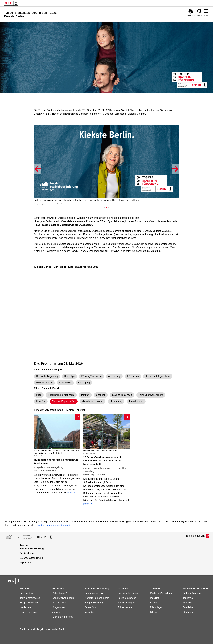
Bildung (154, 612)
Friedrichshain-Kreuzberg (61, 395)
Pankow (85, 395)
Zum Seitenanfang (195, 536)
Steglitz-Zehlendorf (122, 395)
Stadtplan (188, 612)
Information (133, 376)
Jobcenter (58, 612)
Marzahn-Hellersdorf (93, 401)
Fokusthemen (125, 607)
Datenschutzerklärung (31, 558)
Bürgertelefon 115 (29, 603)
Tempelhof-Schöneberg (151, 395)
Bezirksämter (59, 603)
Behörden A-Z (60, 593)
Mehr (70, 493)
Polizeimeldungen (127, 598)
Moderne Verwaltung (161, 593)
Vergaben (90, 612)
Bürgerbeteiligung (94, 603)
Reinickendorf (136, 401)
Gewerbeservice (28, 612)
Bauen (154, 603)
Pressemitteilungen (128, 593)
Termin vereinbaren (30, 598)
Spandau (101, 395)
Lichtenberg (116, 401)
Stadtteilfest (65, 383)
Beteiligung (84, 383)
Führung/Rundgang (91, 376)
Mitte (39, 395)
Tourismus (188, 598)
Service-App (26, 593)
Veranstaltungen (126, 603)
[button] (38, 169)
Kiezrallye (69, 376)
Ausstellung (114, 376)
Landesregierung (94, 593)
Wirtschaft (188, 603)
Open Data (91, 607)
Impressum (26, 563)
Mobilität (155, 598)
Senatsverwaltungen (63, 598)
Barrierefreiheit (27, 553)
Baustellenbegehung (47, 376)
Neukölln (41, 401)
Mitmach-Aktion (44, 383)
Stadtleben (188, 607)
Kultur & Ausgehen (193, 593)
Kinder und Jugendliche (158, 376)
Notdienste (25, 607)
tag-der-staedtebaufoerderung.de (54, 525)
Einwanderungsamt (62, 617)
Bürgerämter (59, 607)
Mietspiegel (156, 607)
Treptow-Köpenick (63, 401)
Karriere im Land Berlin (97, 598)
